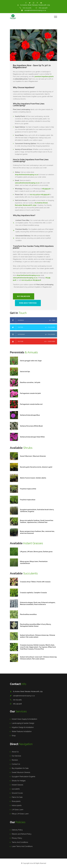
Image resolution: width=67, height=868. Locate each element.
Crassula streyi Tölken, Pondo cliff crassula (35, 582)
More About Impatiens (28, 303)
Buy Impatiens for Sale (20, 768)
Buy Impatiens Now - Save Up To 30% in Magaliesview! (32, 66)
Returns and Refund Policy (22, 834)
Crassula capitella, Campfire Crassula (33, 593)
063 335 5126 (43, 8)
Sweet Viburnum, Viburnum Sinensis (33, 456)
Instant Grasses (17, 785)
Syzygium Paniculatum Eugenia (23, 777)
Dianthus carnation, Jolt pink (30, 382)
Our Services (16, 756)
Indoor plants (17, 805)
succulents (16, 789)
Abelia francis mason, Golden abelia (33, 478)
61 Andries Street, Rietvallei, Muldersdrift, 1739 (35, 5)
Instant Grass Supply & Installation (24, 719)
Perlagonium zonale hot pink (30, 393)
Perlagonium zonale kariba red (31, 404)
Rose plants (16, 801)
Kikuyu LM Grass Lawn (20, 814)
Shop (14, 736)
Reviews (15, 760)
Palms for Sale (17, 797)
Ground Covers (17, 793)
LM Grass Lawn (18, 810)
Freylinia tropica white (28, 489)
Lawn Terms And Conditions (22, 846)
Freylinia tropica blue (28, 500)
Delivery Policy (17, 830)
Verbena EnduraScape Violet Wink (32, 437)
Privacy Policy (17, 838)
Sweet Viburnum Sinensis (21, 772)
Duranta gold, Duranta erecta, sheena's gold (36, 467)
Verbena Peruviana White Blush (31, 426)
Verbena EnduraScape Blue (30, 415)
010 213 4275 (27, 8)
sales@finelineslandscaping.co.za (35, 10)
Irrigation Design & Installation (23, 727)
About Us (15, 752)
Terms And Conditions (20, 842)
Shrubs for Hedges (19, 781)
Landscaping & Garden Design (23, 723)
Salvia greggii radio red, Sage (31, 361)
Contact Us (16, 764)
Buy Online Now (24, 296)
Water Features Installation (22, 731)
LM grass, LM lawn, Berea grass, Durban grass (36, 552)
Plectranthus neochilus (28, 614)
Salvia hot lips (25, 372)
